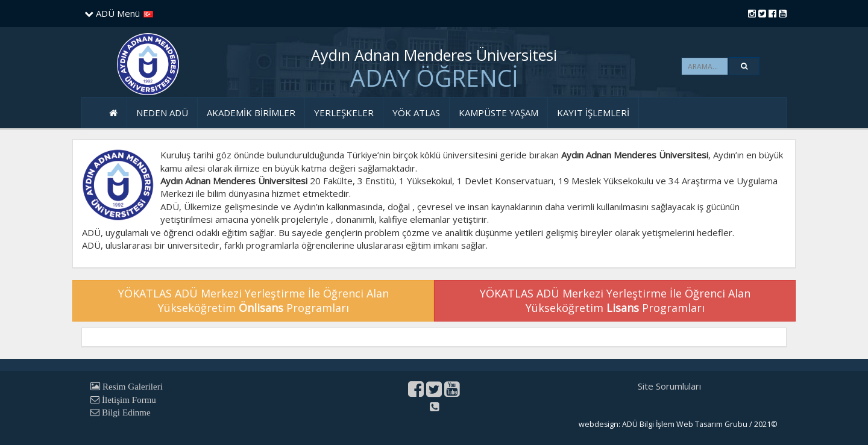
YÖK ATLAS (416, 113)
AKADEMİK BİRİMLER (251, 113)
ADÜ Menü (112, 13)
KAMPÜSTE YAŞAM (498, 113)
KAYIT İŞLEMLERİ (593, 113)
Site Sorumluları (669, 386)
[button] (744, 66)
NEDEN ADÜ (162, 113)
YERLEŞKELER (344, 113)
